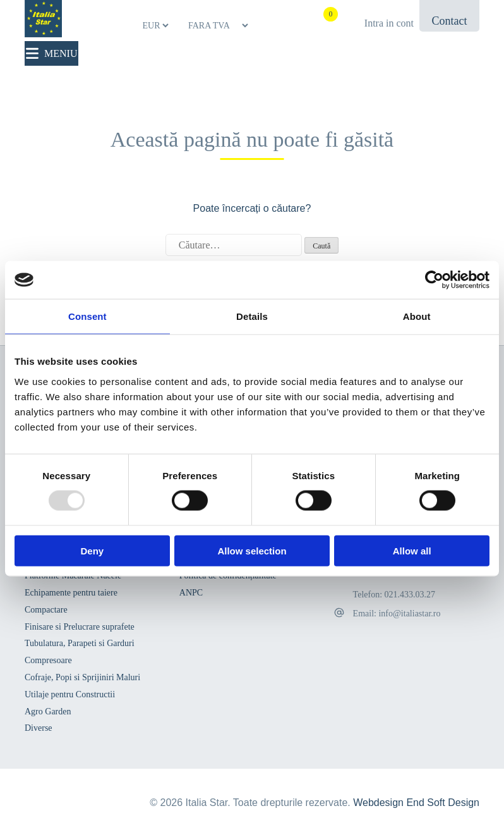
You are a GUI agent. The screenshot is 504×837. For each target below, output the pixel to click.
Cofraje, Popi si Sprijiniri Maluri (82, 677)
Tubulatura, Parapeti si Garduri (80, 643)
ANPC (191, 593)
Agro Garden (48, 712)
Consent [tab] (87, 316)
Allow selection (252, 550)
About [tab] (417, 316)
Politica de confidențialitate (228, 576)
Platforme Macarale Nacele (73, 576)
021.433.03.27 (410, 595)
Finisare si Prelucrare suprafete (80, 627)
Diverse (39, 728)
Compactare (46, 610)
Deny (92, 550)
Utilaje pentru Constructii (70, 694)
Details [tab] (252, 316)
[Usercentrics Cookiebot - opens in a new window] (434, 280)
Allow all (412, 550)
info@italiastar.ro (409, 614)
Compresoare (48, 660)
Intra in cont (389, 23)
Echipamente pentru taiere (71, 593)
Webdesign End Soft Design (416, 803)
